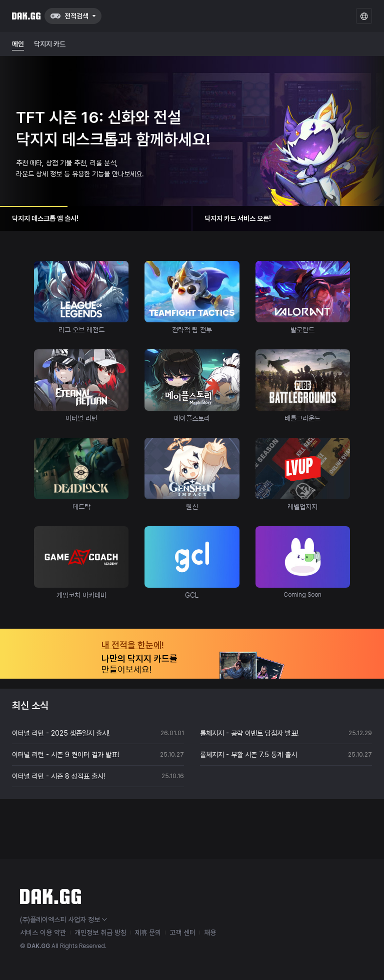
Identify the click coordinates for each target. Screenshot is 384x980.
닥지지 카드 (50, 44)
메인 (18, 44)
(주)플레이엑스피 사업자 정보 (63, 920)
